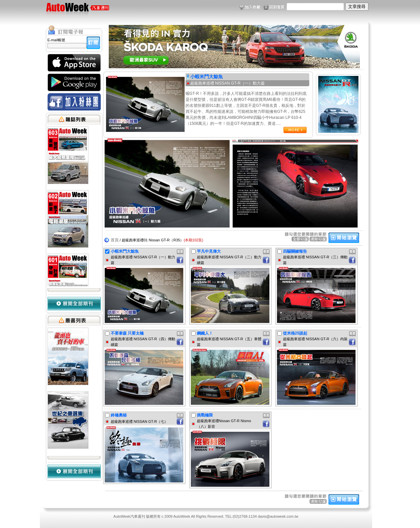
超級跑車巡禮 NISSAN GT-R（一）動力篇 (227, 83)
